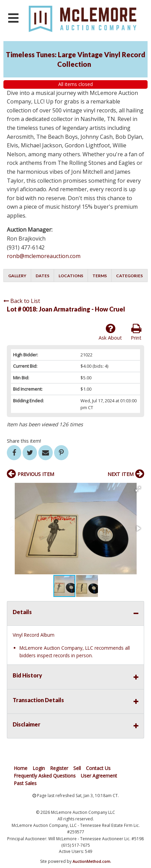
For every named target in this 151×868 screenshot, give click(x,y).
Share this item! (24, 441)
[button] (138, 489)
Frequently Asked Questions (45, 776)
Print (136, 332)
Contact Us (98, 768)
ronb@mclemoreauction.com (44, 256)
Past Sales (25, 783)
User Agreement (99, 776)
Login (39, 768)
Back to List (22, 301)
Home (21, 768)
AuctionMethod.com (91, 861)
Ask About (110, 332)
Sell (77, 768)
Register (59, 768)
